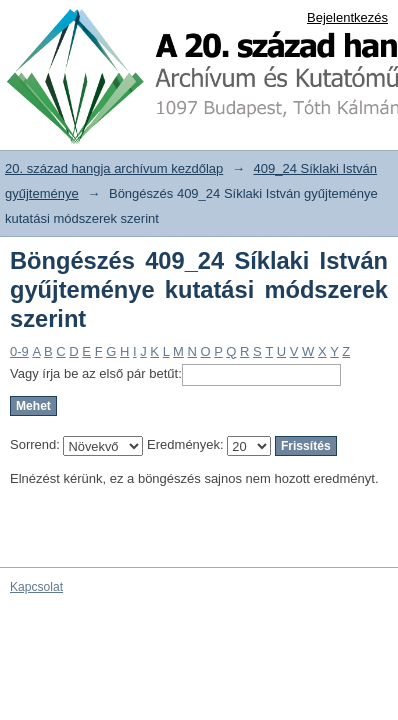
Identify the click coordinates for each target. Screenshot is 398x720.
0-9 (19, 351)
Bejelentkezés (347, 17)
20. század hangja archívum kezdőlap (114, 168)
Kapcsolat (36, 587)
